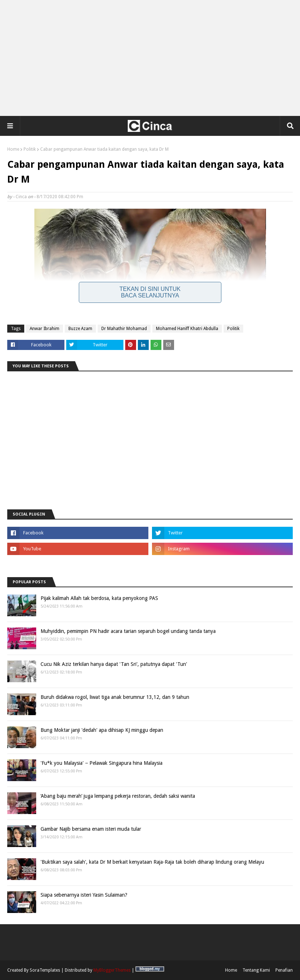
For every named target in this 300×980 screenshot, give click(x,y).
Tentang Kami (256, 970)
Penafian (284, 970)
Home (13, 149)
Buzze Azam (80, 329)
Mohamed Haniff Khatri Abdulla (187, 329)
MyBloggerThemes (112, 970)
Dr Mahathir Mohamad (124, 329)
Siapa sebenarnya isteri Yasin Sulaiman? (84, 895)
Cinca (21, 197)
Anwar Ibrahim (45, 329)
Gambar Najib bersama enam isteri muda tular (91, 829)
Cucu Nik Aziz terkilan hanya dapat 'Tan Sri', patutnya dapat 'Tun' (114, 664)
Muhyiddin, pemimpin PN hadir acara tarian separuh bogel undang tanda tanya (128, 631)
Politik (30, 149)
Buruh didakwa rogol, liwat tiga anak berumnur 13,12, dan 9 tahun (115, 697)
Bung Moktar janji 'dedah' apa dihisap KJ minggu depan (102, 730)
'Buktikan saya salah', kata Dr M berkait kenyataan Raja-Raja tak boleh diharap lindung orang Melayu (152, 862)
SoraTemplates (45, 970)
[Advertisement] (150, 58)
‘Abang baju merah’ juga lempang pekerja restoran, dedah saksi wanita (118, 796)
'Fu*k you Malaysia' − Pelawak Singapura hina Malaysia (102, 763)
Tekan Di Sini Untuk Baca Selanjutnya (150, 292)
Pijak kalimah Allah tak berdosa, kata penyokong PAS (99, 598)
